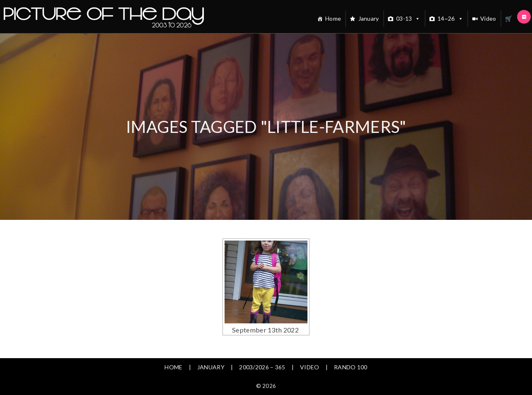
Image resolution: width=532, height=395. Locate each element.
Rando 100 (351, 367)
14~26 (450, 19)
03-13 (408, 19)
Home (333, 18)
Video (488, 18)
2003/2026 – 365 (262, 367)
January (369, 18)
